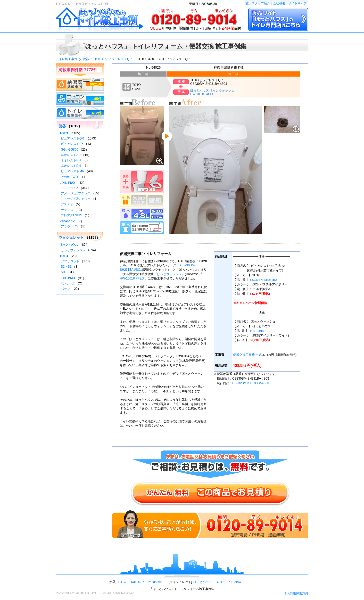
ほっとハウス (69, 245)
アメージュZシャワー (76, 199)
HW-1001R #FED (132, 278)
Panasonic (67, 221)
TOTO (64, 133)
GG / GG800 (69, 150)
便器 (62, 126)
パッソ (65, 289)
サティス (67, 210)
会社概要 (279, 3)
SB (63, 272)
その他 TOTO (70, 177)
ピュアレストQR (72, 138)
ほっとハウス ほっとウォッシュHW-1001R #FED (212, 92)
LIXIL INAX (67, 183)
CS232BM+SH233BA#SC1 (251, 383)
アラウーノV (70, 226)
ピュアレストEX (72, 144)
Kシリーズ (68, 283)
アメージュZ (69, 188)
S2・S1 (66, 267)
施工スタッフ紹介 (258, 3)
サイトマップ (297, 3)
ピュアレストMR (73, 171)
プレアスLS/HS (72, 215)
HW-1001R (257, 331)
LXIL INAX (234, 582)
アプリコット (70, 261)
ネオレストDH (71, 166)
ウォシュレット (71, 237)
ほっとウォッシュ (169, 274)
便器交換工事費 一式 (247, 355)
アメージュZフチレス (76, 193)
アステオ (67, 204)
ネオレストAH (71, 155)
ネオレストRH (71, 160)
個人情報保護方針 (296, 593)
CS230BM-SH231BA (264, 280)
